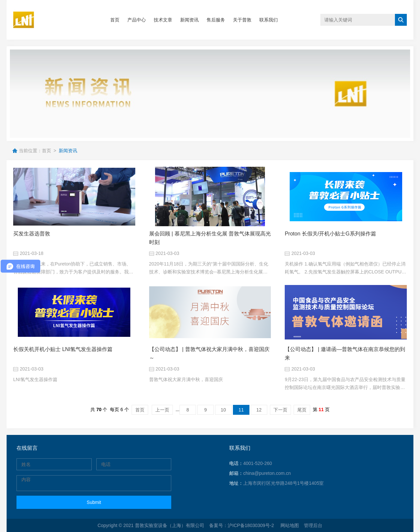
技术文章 (163, 20)
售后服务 (216, 20)
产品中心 (137, 20)
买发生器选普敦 (32, 234)
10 (223, 410)
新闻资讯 (189, 20)
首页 (115, 20)
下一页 (280, 410)
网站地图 (290, 525)
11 (241, 410)
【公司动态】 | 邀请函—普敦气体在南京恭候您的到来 (345, 354)
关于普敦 (242, 20)
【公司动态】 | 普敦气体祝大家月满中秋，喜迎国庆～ (209, 354)
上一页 (162, 410)
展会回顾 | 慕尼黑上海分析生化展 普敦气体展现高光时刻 (210, 238)
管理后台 (313, 525)
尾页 (302, 410)
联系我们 (269, 20)
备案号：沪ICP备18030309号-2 (242, 525)
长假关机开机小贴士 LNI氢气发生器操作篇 (63, 349)
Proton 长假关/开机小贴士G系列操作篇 (330, 234)
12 (259, 410)
